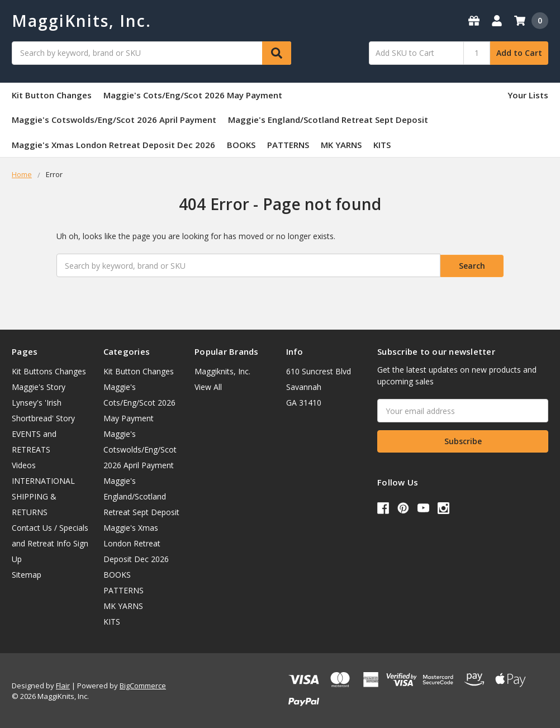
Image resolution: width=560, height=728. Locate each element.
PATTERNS (288, 145)
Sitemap (27, 574)
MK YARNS (341, 145)
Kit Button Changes (52, 95)
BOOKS (241, 145)
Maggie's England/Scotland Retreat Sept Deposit (328, 120)
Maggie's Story (39, 386)
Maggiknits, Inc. (222, 370)
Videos (24, 464)
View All (208, 386)
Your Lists (528, 95)
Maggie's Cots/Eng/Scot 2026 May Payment (193, 95)
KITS (382, 145)
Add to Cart (519, 53)
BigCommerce (143, 684)
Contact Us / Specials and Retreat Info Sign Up (50, 542)
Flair (63, 684)
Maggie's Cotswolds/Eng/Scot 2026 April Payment (114, 120)
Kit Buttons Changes (49, 370)
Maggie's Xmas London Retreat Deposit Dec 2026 (113, 145)
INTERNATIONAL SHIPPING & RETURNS (43, 495)
